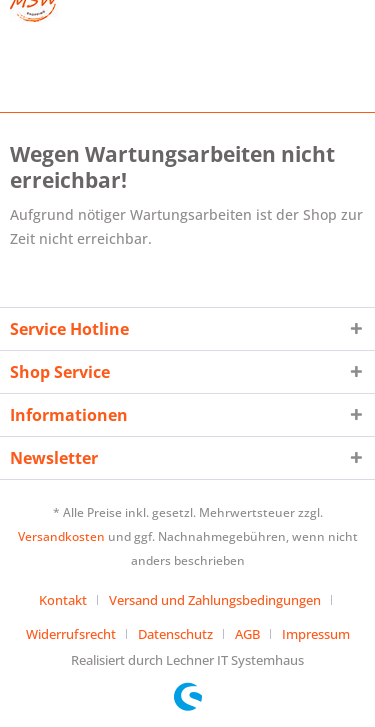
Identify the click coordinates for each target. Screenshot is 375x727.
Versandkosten (61, 536)
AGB (247, 634)
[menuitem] (70, 600)
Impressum (316, 634)
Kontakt (63, 600)
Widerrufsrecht (71, 634)
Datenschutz (175, 634)
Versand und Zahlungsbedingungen (215, 600)
